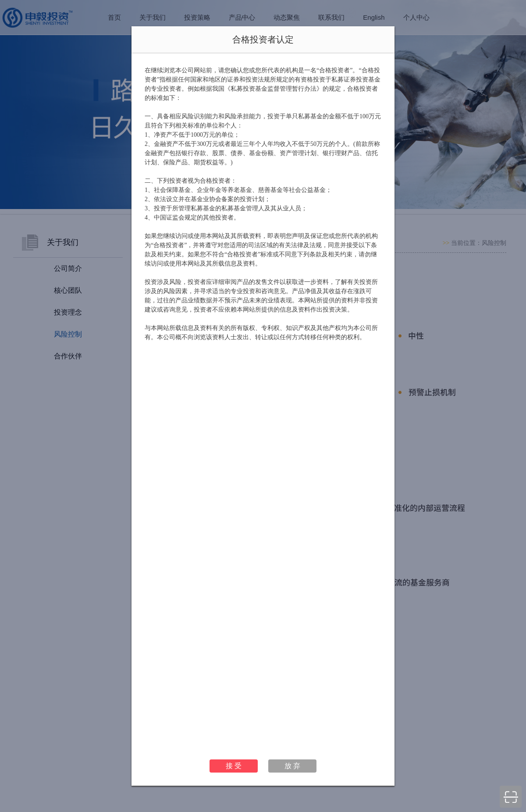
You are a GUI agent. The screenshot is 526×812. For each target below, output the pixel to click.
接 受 (234, 766)
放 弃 (292, 766)
